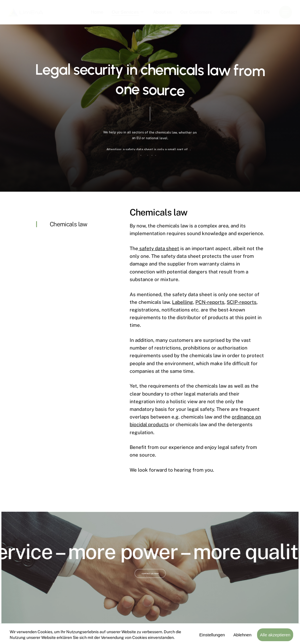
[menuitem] (257, 12)
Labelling (183, 302)
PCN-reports (210, 302)
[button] (285, 12)
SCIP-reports (242, 302)
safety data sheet (159, 248)
